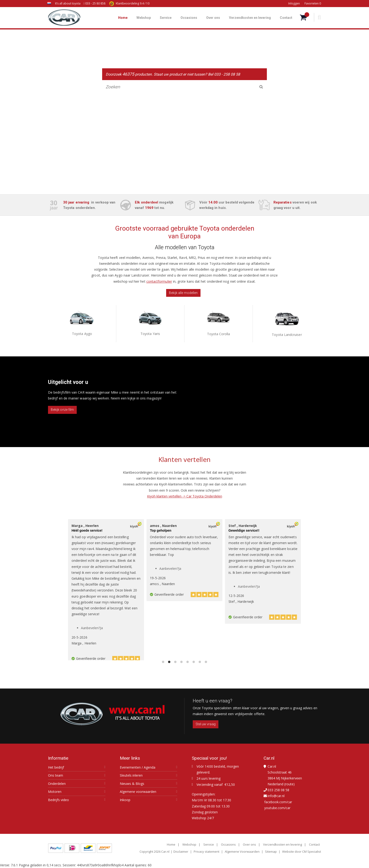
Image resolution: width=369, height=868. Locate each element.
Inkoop (125, 800)
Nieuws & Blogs (132, 784)
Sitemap (271, 852)
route (289, 784)
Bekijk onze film (62, 410)
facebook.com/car (278, 802)
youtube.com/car (277, 808)
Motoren (55, 792)
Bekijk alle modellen (183, 293)
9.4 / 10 (129, 3)
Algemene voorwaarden (138, 792)
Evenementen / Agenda (138, 767)
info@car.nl (276, 796)
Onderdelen (57, 784)
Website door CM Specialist (302, 852)
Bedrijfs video (58, 800)
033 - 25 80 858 (94, 3)
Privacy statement (207, 852)
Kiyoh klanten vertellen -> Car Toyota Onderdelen (185, 496)
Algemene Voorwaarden (242, 852)
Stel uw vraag (206, 724)
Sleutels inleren (131, 775)
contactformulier (159, 281)
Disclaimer (181, 852)
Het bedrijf (56, 767)
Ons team (56, 775)
